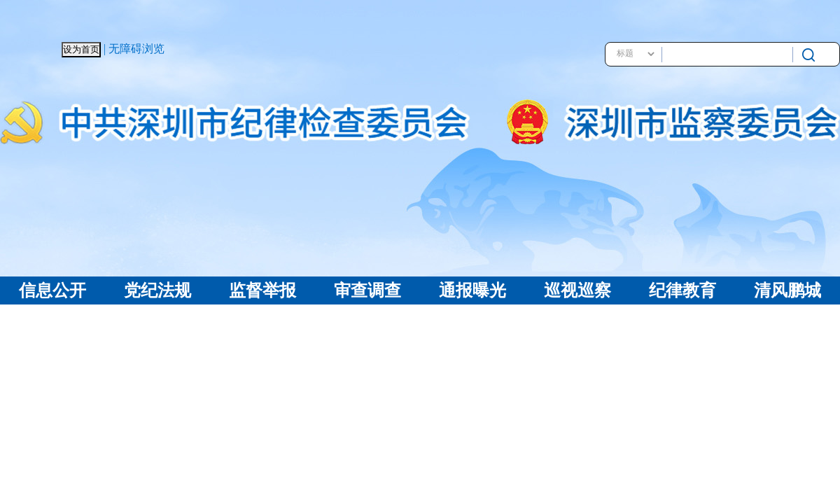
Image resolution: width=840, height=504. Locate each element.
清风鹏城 (787, 290)
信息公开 (52, 290)
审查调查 (367, 290)
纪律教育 (682, 290)
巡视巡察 (577, 290)
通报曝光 (472, 290)
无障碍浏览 (136, 49)
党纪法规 (157, 290)
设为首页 (81, 49)
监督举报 (262, 290)
